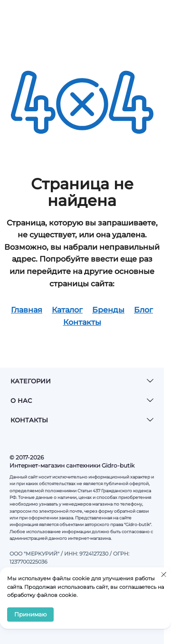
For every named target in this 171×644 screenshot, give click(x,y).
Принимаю (30, 614)
